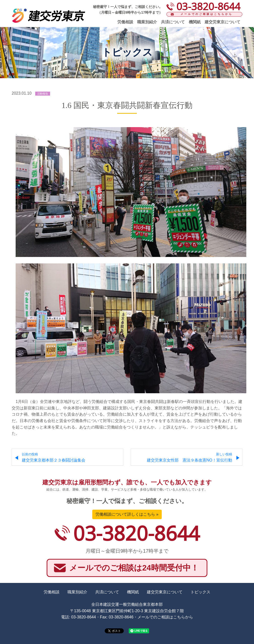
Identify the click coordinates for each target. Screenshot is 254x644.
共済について (173, 22)
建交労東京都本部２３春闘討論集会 (54, 457)
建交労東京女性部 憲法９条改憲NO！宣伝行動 (190, 457)
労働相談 (125, 22)
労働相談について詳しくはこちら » (127, 514)
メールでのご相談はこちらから (207, 14)
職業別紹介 (147, 22)
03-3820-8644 (136, 533)
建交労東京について (222, 22)
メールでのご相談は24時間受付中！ (134, 568)
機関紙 (195, 22)
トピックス (200, 592)
